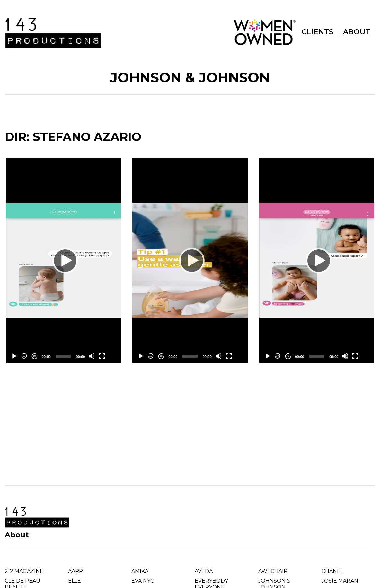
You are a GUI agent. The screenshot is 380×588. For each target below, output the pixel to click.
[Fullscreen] (102, 356)
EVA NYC (143, 581)
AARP (75, 571)
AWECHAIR (273, 571)
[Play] (63, 260)
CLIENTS (318, 32)
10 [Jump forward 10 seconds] (34, 356)
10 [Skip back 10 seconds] (24, 356)
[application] (63, 260)
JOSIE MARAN (340, 581)
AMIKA (140, 571)
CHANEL (332, 571)
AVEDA (204, 571)
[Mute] (92, 356)
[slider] (63, 356)
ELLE (75, 581)
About (17, 535)
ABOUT (357, 32)
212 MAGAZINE (24, 571)
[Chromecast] (112, 356)
